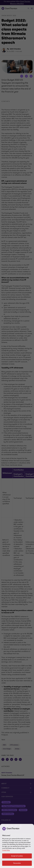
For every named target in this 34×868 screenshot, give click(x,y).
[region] (17, 846)
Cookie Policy (6, 850)
